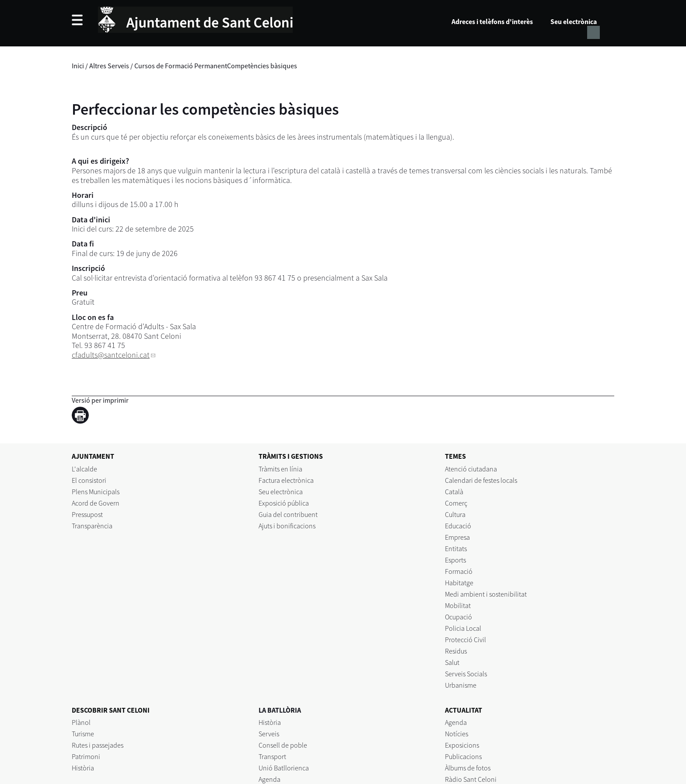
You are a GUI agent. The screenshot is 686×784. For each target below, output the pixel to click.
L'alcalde (84, 469)
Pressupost (87, 514)
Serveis (269, 734)
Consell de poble (283, 745)
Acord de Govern (96, 503)
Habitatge (459, 583)
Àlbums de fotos (468, 768)
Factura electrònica (286, 480)
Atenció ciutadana (471, 469)
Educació (458, 526)
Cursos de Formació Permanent (181, 66)
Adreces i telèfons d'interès (492, 21)
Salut (452, 662)
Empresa (457, 537)
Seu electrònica (574, 21)
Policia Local (463, 628)
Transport (272, 756)
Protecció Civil (465, 640)
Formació (459, 571)
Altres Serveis (109, 66)
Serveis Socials (466, 674)
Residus (456, 651)
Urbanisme (461, 685)
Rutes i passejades (98, 745)
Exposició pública (284, 503)
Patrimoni (86, 756)
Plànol (81, 722)
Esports (455, 560)
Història (83, 768)
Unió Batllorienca (284, 768)
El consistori (89, 480)
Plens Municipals (96, 492)
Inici (78, 66)
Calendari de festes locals (481, 480)
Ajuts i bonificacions (287, 526)
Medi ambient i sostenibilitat (486, 594)
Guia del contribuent (288, 514)
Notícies (457, 734)
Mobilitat (458, 605)
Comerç (456, 503)
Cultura (455, 514)
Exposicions (462, 745)
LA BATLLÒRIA (280, 710)
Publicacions (463, 756)
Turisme (83, 734)
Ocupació (458, 617)
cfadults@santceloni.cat (111, 355)
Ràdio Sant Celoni (471, 779)
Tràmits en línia (280, 469)
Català (454, 492)
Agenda (269, 779)
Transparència (92, 526)
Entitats (456, 548)
